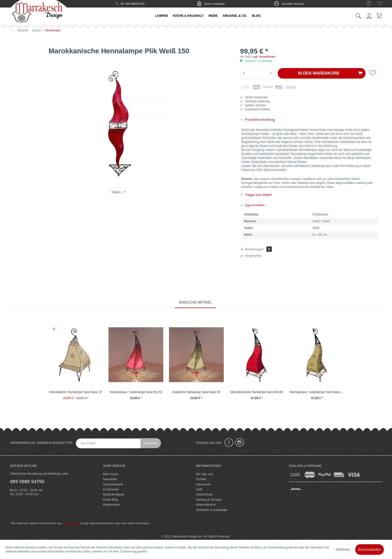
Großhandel (111, 489)
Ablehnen (343, 549)
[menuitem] (366, 4)
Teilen (116, 192)
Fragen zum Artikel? (257, 195)
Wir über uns (204, 474)
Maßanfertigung (113, 494)
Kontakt (201, 479)
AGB (199, 489)
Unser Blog (110, 500)
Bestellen (151, 443)
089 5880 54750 (27, 482)
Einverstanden (369, 549)
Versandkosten (71, 523)
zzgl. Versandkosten (264, 57)
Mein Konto (111, 474)
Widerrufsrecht (206, 505)
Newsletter (110, 479)
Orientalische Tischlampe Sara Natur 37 (75, 392)
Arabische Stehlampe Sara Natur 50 (196, 392)
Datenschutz (204, 494)
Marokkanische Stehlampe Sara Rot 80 (257, 392)
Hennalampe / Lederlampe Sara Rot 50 (136, 392)
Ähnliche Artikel (195, 302)
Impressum (203, 484)
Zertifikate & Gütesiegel (212, 510)
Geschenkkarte (113, 484)
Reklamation (111, 505)
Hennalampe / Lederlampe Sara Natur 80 (317, 392)
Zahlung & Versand (209, 500)
